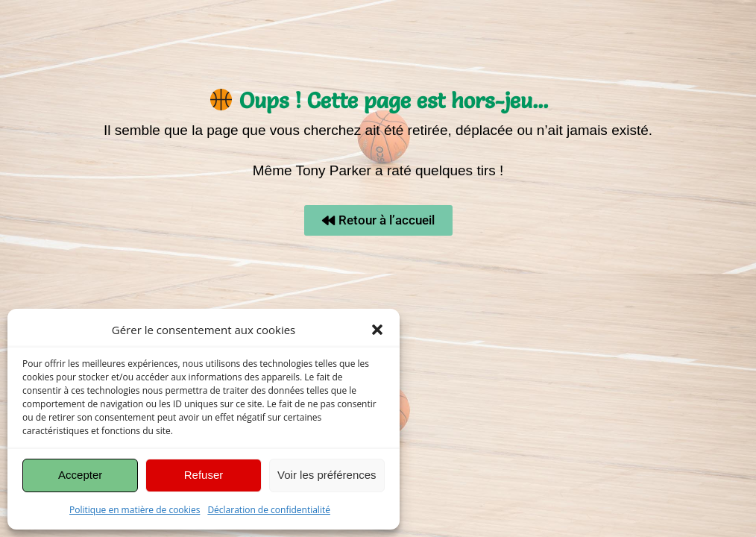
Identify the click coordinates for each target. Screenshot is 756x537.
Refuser (204, 475)
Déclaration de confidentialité (269, 510)
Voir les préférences (327, 475)
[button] (377, 330)
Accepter (80, 475)
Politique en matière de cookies (135, 510)
